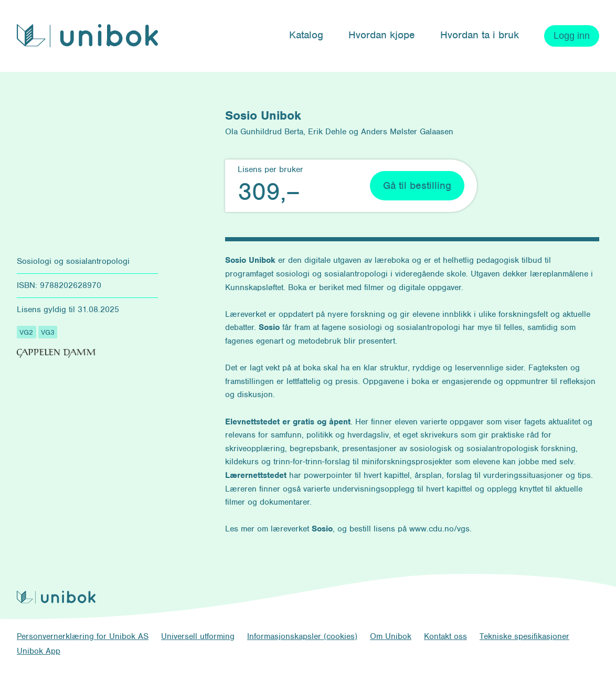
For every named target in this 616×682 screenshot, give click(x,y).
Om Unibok (391, 636)
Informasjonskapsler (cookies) (302, 636)
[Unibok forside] (87, 36)
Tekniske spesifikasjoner (524, 636)
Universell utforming (198, 636)
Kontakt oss (445, 636)
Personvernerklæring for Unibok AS (83, 636)
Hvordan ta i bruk (480, 35)
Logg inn (572, 36)
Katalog (306, 35)
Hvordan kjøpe (382, 35)
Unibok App (39, 651)
